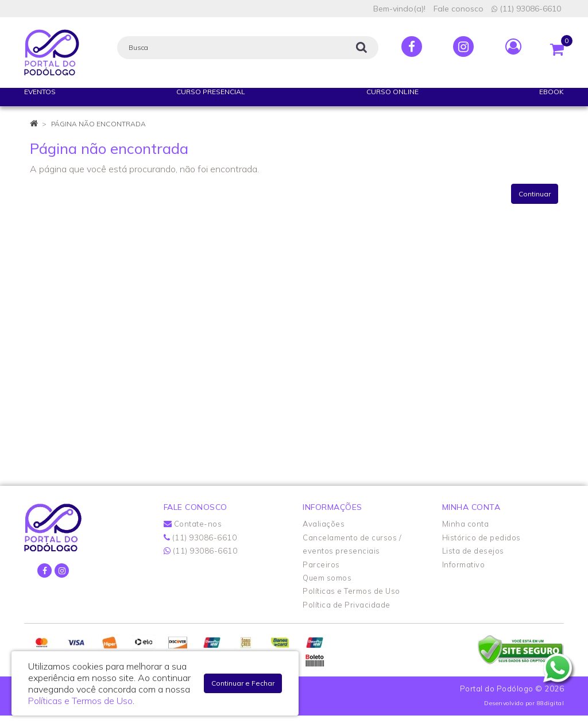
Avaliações (324, 524)
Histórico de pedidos (481, 537)
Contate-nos (193, 524)
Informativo (464, 564)
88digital (551, 703)
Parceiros (321, 564)
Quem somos (327, 578)
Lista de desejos (473, 551)
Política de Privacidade (347, 605)
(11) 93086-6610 (526, 9)
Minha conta (466, 524)
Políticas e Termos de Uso (351, 591)
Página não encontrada (98, 124)
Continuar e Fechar (243, 683)
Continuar (535, 194)
